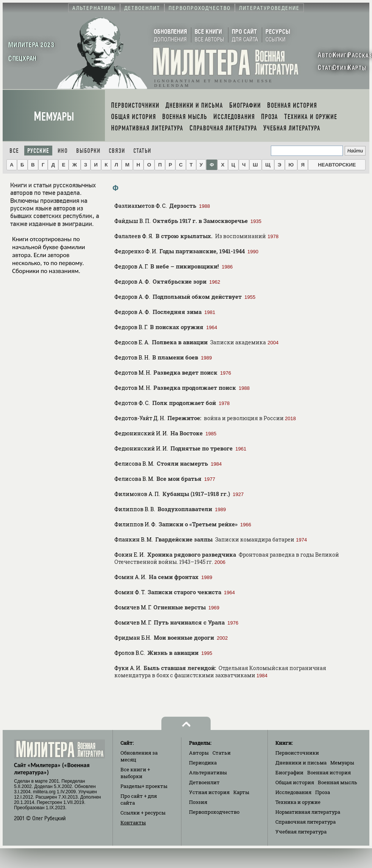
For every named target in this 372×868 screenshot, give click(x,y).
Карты (241, 792)
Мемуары (54, 117)
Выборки (88, 151)
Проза (323, 792)
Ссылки (143, 813)
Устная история (209, 792)
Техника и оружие (298, 802)
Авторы (199, 753)
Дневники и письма (301, 763)
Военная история (329, 772)
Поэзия (198, 802)
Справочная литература (306, 822)
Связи (117, 151)
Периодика (203, 763)
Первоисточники (297, 753)
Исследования (293, 792)
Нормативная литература (308, 812)
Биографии (289, 772)
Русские (38, 151)
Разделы (144, 786)
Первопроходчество (214, 812)
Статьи (142, 151)
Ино (63, 151)
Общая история (295, 782)
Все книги (135, 773)
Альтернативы (208, 772)
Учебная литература (301, 832)
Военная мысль (338, 782)
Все (14, 151)
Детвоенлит (204, 782)
